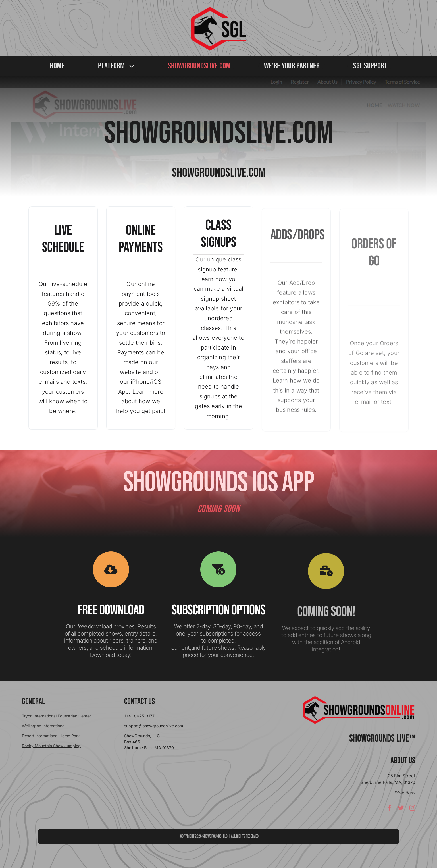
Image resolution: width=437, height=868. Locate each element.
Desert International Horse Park (51, 736)
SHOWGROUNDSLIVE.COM (219, 134)
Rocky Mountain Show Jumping (51, 746)
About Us (403, 761)
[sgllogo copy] (218, 9)
